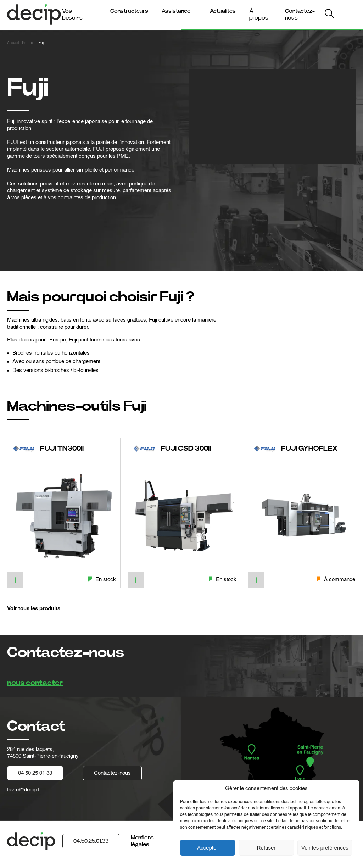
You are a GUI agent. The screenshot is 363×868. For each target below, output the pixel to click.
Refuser (266, 848)
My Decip (341, 15)
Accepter (208, 848)
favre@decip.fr (24, 790)
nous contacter (35, 683)
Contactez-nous (112, 773)
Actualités (223, 11)
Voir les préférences (325, 848)
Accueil (13, 43)
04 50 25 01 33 (35, 773)
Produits (29, 43)
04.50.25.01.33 (91, 841)
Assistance (176, 11)
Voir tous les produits (34, 609)
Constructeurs (129, 11)
